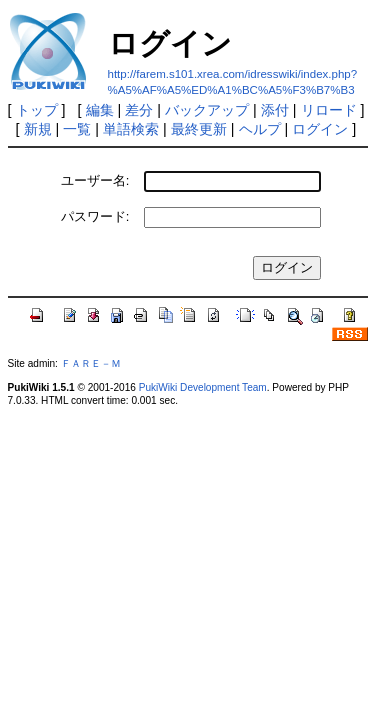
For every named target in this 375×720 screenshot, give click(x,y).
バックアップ (207, 110)
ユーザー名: (95, 180)
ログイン (320, 129)
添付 (275, 110)
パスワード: (95, 216)
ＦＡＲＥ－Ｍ (91, 363)
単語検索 (131, 129)
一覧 (77, 129)
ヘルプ (260, 129)
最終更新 (199, 129)
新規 (38, 129)
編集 (100, 110)
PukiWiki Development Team (203, 387)
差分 (139, 110)
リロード (329, 110)
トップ (37, 110)
